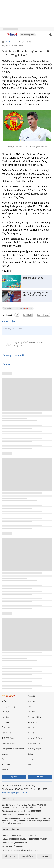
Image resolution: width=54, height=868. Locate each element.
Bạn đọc (32, 733)
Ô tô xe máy (6, 728)
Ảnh (3, 759)
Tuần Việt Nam (8, 738)
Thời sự (5, 701)
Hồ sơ (31, 754)
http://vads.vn (16, 846)
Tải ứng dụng (10, 856)
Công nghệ (32, 722)
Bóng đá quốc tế (25, 42)
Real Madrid (28, 315)
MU (17, 315)
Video (30, 759)
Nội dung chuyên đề (36, 749)
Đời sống (6, 717)
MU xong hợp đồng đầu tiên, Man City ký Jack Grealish (36, 294)
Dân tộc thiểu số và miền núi (13, 749)
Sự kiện (40, 777)
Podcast (31, 765)
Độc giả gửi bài (28, 856)
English (5, 754)
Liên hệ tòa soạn (9, 799)
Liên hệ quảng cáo (11, 829)
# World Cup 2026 (28, 35)
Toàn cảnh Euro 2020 (33, 278)
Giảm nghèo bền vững (10, 743)
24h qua (5, 770)
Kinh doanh (33, 701)
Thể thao (9, 42)
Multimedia (6, 765)
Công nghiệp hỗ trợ (36, 738)
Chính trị (32, 696)
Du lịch (31, 728)
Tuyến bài (14, 777)
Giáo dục (5, 712)
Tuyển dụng (45, 856)
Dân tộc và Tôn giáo (10, 707)
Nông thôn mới (34, 743)
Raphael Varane (43, 315)
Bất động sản (7, 733)
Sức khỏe (6, 722)
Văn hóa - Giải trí (35, 717)
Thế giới (32, 712)
